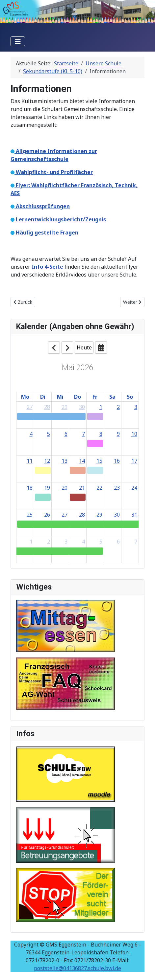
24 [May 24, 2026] (134, 488)
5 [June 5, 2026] (101, 542)
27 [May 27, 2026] (65, 515)
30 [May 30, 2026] (117, 515)
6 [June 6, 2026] (118, 542)
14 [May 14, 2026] (82, 461)
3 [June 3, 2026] (66, 542)
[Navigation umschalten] (18, 41)
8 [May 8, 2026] (101, 434)
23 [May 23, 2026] (117, 488)
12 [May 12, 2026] (47, 461)
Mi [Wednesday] (60, 397)
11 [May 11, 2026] (30, 461)
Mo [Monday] (25, 397)
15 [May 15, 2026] (99, 461)
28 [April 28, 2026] (47, 407)
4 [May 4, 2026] (31, 434)
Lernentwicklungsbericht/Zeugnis (60, 219)
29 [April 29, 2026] (65, 407)
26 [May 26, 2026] (47, 515)
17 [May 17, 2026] (134, 461)
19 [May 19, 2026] (47, 488)
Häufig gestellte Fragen (46, 233)
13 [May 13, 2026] (65, 461)
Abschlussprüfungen (42, 206)
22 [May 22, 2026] (99, 488)
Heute (84, 347)
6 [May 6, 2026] (66, 434)
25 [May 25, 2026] (30, 515)
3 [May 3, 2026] (136, 407)
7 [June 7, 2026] (136, 542)
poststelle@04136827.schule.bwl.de (77, 968)
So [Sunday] (130, 397)
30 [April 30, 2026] (82, 407)
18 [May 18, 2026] (30, 488)
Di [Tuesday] (43, 397)
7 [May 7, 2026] (83, 434)
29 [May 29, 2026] (99, 515)
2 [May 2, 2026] (118, 407)
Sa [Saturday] (112, 397)
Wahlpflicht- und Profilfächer (54, 172)
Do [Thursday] (77, 397)
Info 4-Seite (47, 267)
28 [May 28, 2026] (82, 515)
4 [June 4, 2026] (83, 542)
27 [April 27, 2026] (30, 407)
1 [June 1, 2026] (31, 542)
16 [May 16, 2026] (117, 461)
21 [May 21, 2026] (82, 488)
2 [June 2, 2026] (49, 542)
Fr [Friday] (95, 397)
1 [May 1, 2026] (101, 407)
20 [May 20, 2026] (65, 488)
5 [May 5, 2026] (49, 434)
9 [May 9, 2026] (118, 434)
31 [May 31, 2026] (134, 515)
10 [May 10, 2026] (134, 434)
